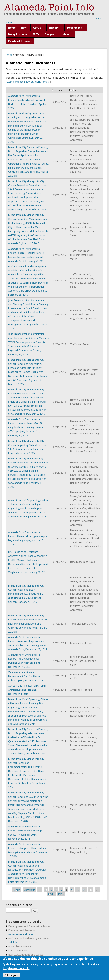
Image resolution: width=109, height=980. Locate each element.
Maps (66, 34)
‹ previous (30, 890)
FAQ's (36, 34)
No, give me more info (16, 968)
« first (17, 890)
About (37, 28)
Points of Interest (20, 41)
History (54, 28)
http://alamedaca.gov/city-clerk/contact (29, 82)
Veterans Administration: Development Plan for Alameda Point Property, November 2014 (26, 676)
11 (84, 890)
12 (91, 890)
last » (61, 894)
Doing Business (18, 34)
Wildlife (13, 942)
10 (78, 890)
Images (49, 34)
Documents (74, 28)
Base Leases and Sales (21, 934)
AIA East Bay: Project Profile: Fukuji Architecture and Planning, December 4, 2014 (27, 690)
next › (51, 894)
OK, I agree (11, 975)
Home (12, 28)
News (24, 28)
